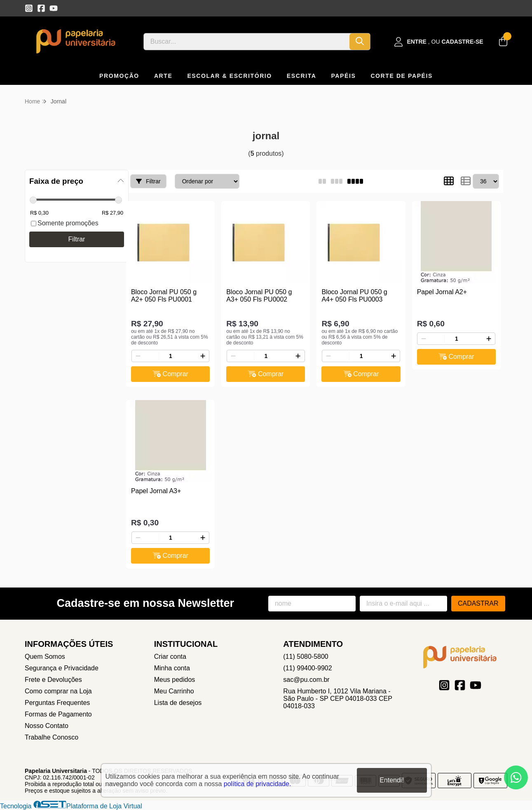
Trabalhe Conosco (52, 737)
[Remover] (138, 356)
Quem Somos (45, 657)
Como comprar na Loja (58, 691)
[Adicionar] (203, 356)
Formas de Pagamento (58, 714)
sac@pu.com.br (306, 680)
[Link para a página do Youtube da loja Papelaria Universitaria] (54, 8)
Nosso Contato (47, 726)
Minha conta (172, 668)
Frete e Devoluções (53, 680)
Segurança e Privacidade (62, 668)
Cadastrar (478, 603)
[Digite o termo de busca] (247, 42)
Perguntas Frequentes (57, 703)
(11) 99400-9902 (307, 668)
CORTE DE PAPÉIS (402, 76)
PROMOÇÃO (119, 76)
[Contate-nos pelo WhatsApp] (516, 777)
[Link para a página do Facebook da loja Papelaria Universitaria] (41, 8)
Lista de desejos (178, 703)
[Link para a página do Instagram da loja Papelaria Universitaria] (29, 8)
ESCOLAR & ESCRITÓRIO (229, 76)
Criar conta (170, 657)
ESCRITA (302, 76)
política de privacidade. (258, 784)
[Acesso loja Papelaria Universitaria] (439, 42)
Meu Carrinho (174, 691)
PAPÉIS (343, 76)
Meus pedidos (175, 680)
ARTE (163, 76)
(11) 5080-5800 (306, 657)
